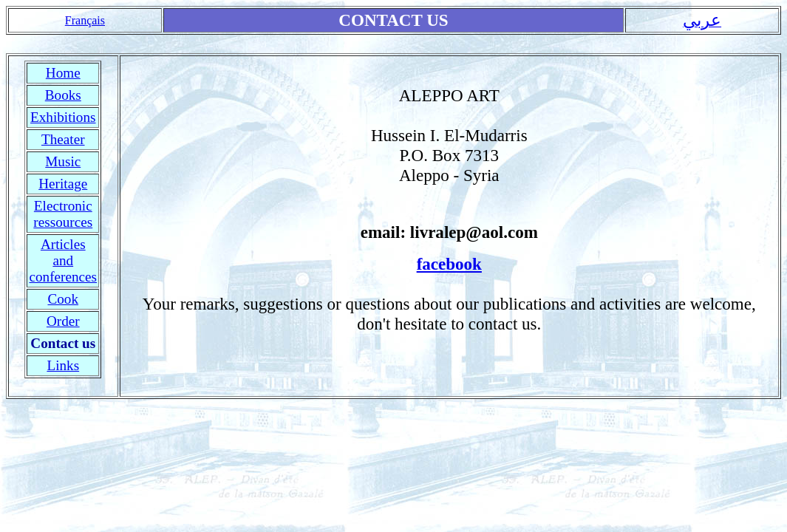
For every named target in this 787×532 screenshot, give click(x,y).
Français (85, 20)
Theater (63, 139)
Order (63, 321)
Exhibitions (63, 117)
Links (63, 365)
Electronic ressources (63, 214)
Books (63, 95)
